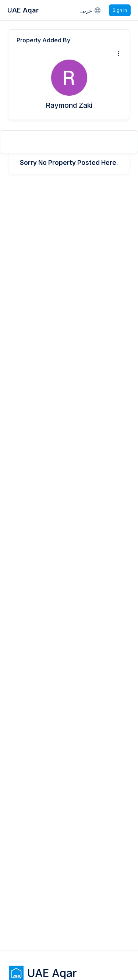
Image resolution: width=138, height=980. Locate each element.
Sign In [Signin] (120, 10)
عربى (91, 10)
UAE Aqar (23, 10)
